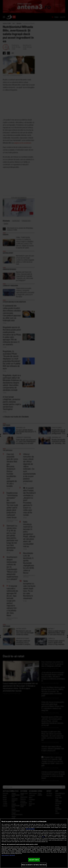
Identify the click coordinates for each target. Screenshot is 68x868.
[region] (34, 843)
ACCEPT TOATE (34, 860)
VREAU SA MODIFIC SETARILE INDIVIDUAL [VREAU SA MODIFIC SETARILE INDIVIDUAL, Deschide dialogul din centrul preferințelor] (34, 865)
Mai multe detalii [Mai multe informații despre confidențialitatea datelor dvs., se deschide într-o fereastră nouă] (30, 829)
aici (43, 837)
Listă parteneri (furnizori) (8, 855)
